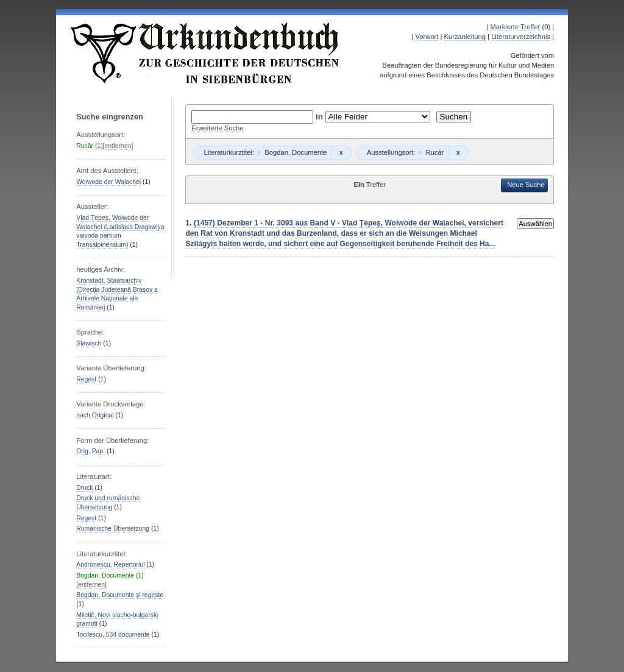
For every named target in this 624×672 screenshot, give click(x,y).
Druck (84, 488)
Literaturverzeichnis (521, 37)
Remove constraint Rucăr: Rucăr (458, 153)
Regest (86, 379)
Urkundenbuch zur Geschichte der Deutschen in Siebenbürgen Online (205, 53)
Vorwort (427, 37)
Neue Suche (526, 185)
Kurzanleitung (465, 37)
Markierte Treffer (515, 27)
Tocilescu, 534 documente (113, 635)
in (321, 117)
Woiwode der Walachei (108, 182)
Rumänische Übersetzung (113, 529)
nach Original (95, 415)
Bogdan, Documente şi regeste (120, 595)
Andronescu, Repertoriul (110, 564)
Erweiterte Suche (217, 128)
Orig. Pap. (90, 451)
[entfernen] (118, 146)
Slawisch (89, 343)
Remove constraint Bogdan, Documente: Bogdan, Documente (341, 153)
